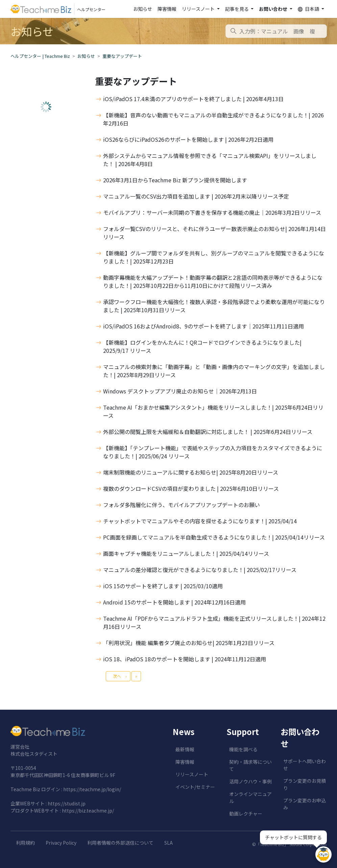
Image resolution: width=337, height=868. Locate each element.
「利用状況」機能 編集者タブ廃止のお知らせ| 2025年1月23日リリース (189, 643)
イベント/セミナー (195, 787)
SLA (168, 843)
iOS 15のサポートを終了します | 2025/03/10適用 (163, 586)
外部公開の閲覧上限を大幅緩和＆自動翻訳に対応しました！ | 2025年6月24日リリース (208, 432)
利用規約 (25, 843)
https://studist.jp (67, 803)
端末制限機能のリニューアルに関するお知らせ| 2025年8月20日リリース (191, 472)
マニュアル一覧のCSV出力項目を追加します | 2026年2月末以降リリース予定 (196, 196)
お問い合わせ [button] (274, 9)
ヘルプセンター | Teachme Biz (40, 56)
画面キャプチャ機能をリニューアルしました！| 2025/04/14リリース (186, 553)
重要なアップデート (122, 56)
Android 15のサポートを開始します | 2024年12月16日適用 (174, 602)
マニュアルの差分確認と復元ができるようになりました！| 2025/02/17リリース (200, 570)
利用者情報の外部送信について (120, 843)
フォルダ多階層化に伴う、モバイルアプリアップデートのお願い (182, 505)
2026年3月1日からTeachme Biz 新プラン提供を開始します (175, 180)
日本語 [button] (309, 9)
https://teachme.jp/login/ (92, 789)
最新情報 (185, 749)
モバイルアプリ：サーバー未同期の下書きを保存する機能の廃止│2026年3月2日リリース (212, 212)
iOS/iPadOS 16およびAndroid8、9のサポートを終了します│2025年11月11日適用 (203, 326)
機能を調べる (243, 749)
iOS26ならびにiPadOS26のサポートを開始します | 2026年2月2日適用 (188, 139)
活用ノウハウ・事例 (250, 781)
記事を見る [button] (237, 9)
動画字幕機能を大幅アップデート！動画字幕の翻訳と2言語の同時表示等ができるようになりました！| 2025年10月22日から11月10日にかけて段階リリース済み (213, 281)
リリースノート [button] (199, 9)
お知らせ (143, 9)
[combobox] (276, 31)
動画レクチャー (246, 814)
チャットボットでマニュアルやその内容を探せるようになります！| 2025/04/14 (200, 521)
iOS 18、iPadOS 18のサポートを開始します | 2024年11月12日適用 (185, 659)
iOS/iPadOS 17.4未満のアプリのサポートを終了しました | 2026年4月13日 (193, 99)
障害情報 (167, 9)
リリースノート (192, 774)
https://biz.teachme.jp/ (88, 810)
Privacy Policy (61, 843)
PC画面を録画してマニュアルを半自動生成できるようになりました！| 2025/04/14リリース (214, 537)
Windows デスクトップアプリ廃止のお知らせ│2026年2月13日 (180, 391)
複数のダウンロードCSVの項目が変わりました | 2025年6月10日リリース (191, 488)
